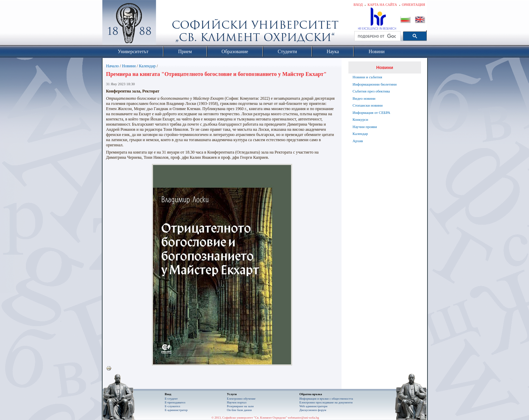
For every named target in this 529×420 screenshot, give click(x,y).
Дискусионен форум (313, 410)
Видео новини (364, 98)
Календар (147, 66)
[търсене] (377, 36)
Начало (112, 66)
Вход (358, 5)
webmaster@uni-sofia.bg (303, 418)
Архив (358, 141)
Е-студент (171, 399)
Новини (129, 66)
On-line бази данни (239, 410)
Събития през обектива (371, 91)
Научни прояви (365, 127)
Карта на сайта (382, 5)
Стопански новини (368, 105)
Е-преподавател (175, 402)
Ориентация (413, 5)
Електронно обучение (241, 399)
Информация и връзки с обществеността (326, 399)
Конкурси (360, 119)
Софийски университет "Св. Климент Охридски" (168, 24)
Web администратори (313, 406)
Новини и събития (367, 77)
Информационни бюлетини (375, 84)
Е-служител (172, 406)
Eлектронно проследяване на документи (326, 402)
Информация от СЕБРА (371, 113)
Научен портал (237, 402)
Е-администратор (176, 410)
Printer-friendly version (110, 369)
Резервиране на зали (240, 406)
